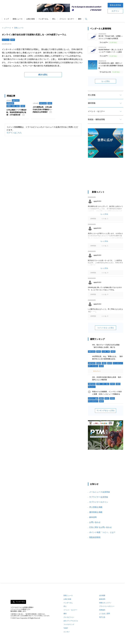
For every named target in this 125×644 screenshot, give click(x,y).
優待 (80, 19)
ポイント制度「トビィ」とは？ (102, 532)
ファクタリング (69, 624)
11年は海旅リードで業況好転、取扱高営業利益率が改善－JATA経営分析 (16, 112)
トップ (6, 19)
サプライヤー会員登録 (99, 497)
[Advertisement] (106, 175)
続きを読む (43, 75)
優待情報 (92, 103)
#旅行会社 (16, 100)
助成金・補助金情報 (96, 119)
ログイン (115, 11)
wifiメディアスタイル (71, 621)
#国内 (99, 352)
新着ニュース (18, 19)
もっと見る (106, 81)
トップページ (6, 28)
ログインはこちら (14, 133)
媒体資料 (93, 517)
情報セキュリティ (105, 603)
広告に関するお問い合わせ (100, 527)
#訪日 (110, 363)
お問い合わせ (95, 522)
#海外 (13, 40)
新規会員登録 (115, 5)
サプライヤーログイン (99, 502)
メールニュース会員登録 (100, 492)
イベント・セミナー (67, 19)
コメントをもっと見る (106, 328)
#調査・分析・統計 (13, 106)
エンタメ (67, 632)
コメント (97, 371)
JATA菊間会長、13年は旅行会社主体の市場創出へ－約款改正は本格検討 (43, 109)
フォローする (20, 602)
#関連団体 (10, 103)
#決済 (101, 366)
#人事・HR (106, 352)
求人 (54, 19)
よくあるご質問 (105, 614)
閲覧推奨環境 (95, 537)
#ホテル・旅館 (93, 398)
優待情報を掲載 (96, 512)
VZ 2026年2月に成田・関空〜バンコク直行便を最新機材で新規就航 (111, 66)
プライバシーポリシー (107, 606)
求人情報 (92, 95)
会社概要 (102, 595)
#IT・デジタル (93, 366)
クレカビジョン (69, 617)
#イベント (6, 40)
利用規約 (102, 610)
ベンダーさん (43, 19)
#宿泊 (112, 398)
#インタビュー (118, 363)
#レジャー (92, 387)
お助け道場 (31, 19)
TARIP (66, 628)
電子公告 (102, 617)
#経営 (113, 352)
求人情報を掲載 (96, 507)
